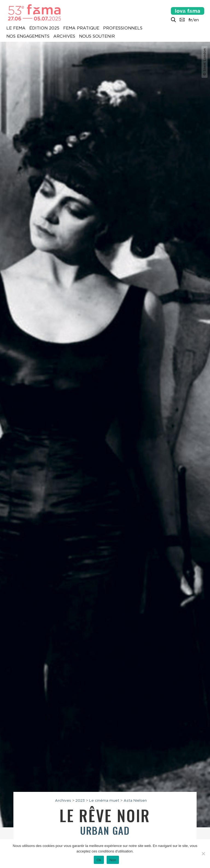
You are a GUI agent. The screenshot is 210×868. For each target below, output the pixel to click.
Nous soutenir (97, 36)
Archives (64, 36)
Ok (99, 860)
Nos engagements (28, 36)
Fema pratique (81, 28)
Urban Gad (105, 830)
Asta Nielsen (135, 800)
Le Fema (16, 28)
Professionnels (123, 28)
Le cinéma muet (104, 800)
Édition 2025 (44, 28)
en (196, 20)
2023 (80, 800)
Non (113, 860)
